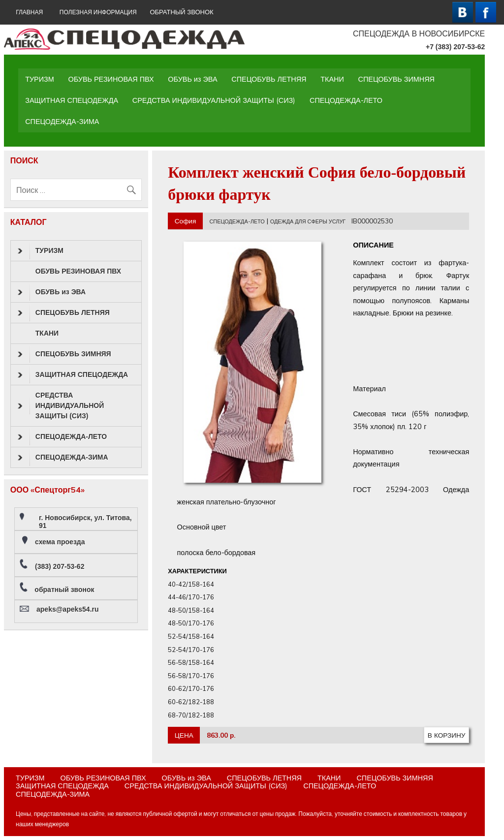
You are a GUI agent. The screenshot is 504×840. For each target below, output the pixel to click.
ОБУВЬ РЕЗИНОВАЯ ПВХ (111, 79)
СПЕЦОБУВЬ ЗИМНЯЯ (396, 79)
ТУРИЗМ (40, 79)
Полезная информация (98, 12)
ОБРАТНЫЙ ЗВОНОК (181, 12)
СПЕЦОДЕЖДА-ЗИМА (62, 122)
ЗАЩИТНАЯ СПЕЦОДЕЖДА (72, 100)
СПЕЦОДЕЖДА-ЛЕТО (346, 100)
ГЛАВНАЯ (29, 12)
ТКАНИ (332, 79)
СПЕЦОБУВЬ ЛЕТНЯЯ (269, 79)
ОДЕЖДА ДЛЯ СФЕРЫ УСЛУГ (308, 221)
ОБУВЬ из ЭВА (192, 79)
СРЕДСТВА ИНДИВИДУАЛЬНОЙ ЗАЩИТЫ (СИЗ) (214, 100)
